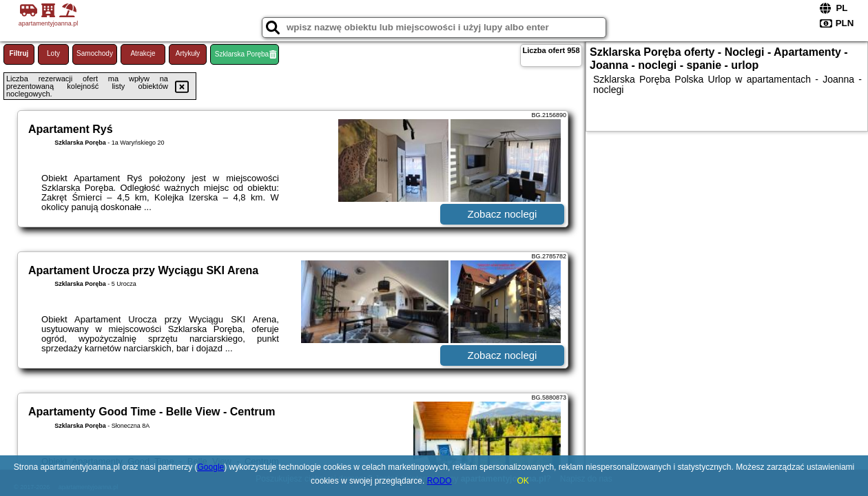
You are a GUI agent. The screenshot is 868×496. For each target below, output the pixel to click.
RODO (440, 481)
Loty (53, 53)
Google (211, 467)
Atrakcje (143, 53)
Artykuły (188, 53)
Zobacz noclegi (503, 214)
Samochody (95, 53)
